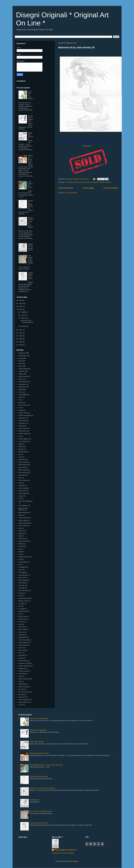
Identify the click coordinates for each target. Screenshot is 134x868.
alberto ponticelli (24, 523)
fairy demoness (24, 590)
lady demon (22, 387)
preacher (22, 485)
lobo (20, 478)
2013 (21, 309)
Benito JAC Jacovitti (30, 136)
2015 (21, 304)
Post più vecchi (111, 188)
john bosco (22, 619)
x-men (21, 392)
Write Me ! (88, 146)
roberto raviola (23, 434)
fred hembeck (23, 465)
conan (21, 570)
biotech (21, 544)
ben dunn (22, 539)
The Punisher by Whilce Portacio (30, 260)
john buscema (23, 473)
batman (21, 533)
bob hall (21, 546)
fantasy (21, 593)
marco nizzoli (23, 428)
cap (20, 554)
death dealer (23, 580)
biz (20, 454)
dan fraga (22, 572)
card (20, 559)
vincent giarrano (24, 700)
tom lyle (21, 694)
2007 (21, 333)
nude (20, 483)
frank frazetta (23, 462)
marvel (89, 182)
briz (20, 549)
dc (19, 400)
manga (21, 410)
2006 (21, 336)
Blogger (76, 861)
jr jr (84, 182)
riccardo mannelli (24, 663)
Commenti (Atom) (71, 193)
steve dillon (22, 491)
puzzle (21, 658)
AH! (20, 499)
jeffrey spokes (23, 470)
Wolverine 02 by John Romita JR (76, 47)
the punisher (23, 382)
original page (23, 369)
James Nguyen (24, 439)
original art (95, 182)
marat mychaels (24, 640)
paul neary (22, 650)
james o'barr (23, 616)
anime (21, 397)
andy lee (21, 531)
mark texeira (23, 431)
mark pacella (23, 645)
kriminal (21, 622)
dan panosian (23, 575)
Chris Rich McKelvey (26, 501)
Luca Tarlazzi (23, 441)
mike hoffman (23, 480)
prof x (20, 653)
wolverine (108, 182)
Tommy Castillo (24, 518)
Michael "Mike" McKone (24, 509)
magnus (21, 426)
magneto (22, 635)
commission (69, 182)
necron (21, 648)
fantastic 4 (22, 423)
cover (20, 457)
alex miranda (23, 526)
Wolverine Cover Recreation (30, 159)
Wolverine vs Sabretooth (30, 119)
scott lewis (22, 674)
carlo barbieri (23, 562)
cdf (20, 564)
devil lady (22, 583)
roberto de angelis (25, 415)
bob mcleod (22, 421)
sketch (21, 379)
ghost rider (22, 467)
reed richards (23, 661)
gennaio (24, 326)
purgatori (22, 655)
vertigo (21, 496)
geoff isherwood (24, 598)
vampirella (22, 384)
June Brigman (23, 505)
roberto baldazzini (25, 666)
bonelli (21, 402)
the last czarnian (24, 692)
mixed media (23, 376)
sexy (20, 363)
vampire (21, 389)
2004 (21, 342)
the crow (21, 689)
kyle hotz (22, 627)
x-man (21, 705)
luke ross (22, 632)
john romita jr (78, 182)
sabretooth (22, 668)
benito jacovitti (23, 541)
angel (20, 444)
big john (21, 449)
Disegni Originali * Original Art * (66, 850)
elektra (21, 374)
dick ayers (22, 585)
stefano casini (23, 687)
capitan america (24, 557)
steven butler (23, 493)
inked (20, 361)
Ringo (21, 515)
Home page (88, 188)
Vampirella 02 (30, 245)
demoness (22, 460)
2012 (21, 330)
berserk (21, 447)
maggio (23, 312)
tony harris (22, 697)
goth (20, 606)
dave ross (22, 578)
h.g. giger (22, 609)
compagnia (22, 567)
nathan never (23, 413)
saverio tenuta (23, 671)
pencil (102, 182)
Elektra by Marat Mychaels (30, 204)
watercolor (22, 418)
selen (20, 676)
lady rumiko (22, 629)
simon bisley (23, 488)
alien (20, 528)
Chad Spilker (23, 395)
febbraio (24, 318)
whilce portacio (24, 702)
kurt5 (20, 624)
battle (20, 536)
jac (20, 614)
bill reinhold (22, 452)
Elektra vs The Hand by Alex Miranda (42, 788)
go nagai (21, 604)
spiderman (22, 684)
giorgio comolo (24, 601)
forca (20, 596)
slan (20, 681)
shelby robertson (24, 679)
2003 (21, 345)
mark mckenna (24, 642)
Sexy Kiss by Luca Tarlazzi (31, 96)
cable (20, 552)
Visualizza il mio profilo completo (63, 853)
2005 (21, 339)
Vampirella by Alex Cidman (30, 276)
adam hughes (23, 520)
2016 (21, 300)
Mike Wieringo (23, 513)
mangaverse (23, 637)
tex (20, 436)
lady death (22, 475)
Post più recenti (66, 188)
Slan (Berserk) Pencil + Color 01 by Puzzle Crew (46, 765)
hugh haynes (23, 611)
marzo (23, 315)
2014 (21, 306)
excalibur (22, 588)
